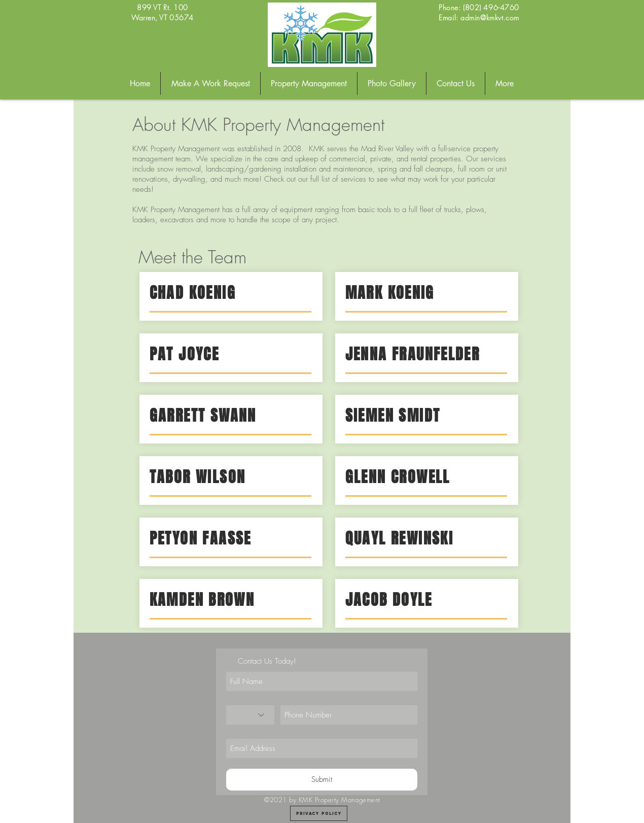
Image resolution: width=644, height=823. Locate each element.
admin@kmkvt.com (490, 18)
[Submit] (322, 780)
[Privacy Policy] (319, 813)
